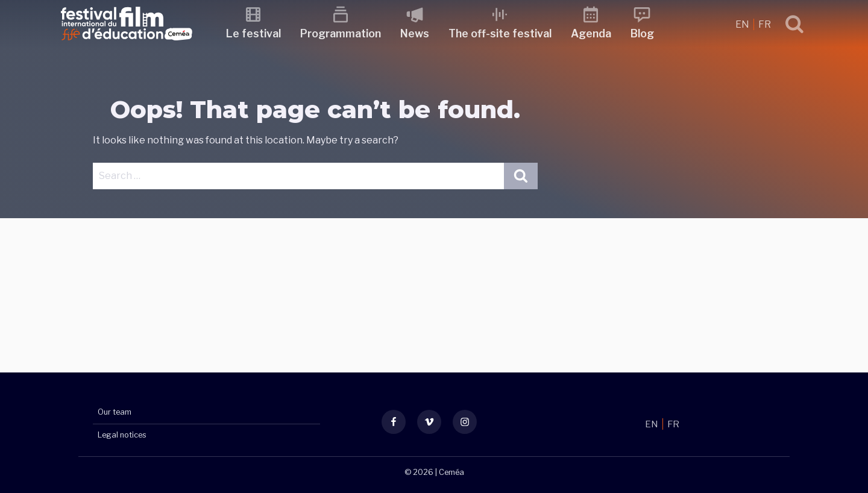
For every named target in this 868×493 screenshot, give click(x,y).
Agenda (595, 33)
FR (765, 24)
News (418, 33)
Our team (115, 413)
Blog (646, 33)
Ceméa (451, 472)
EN (743, 24)
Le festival (257, 33)
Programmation (344, 33)
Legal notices (122, 435)
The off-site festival (504, 33)
